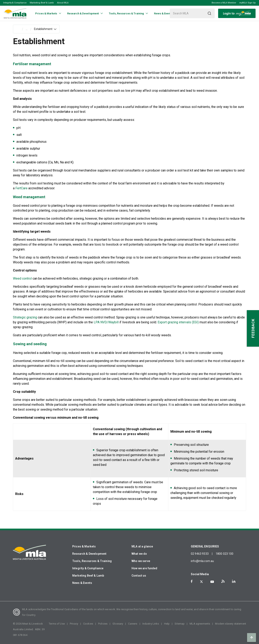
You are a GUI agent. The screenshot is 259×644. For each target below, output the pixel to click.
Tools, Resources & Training (92, 561)
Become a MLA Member (224, 3)
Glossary (118, 624)
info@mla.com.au (202, 561)
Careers (133, 624)
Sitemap (180, 624)
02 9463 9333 (200, 554)
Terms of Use (57, 624)
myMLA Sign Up (248, 3)
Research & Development (89, 554)
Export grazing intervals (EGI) (179, 322)
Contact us (139, 576)
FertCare (21, 188)
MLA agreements (200, 624)
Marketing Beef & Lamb (42, 3)
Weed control (22, 278)
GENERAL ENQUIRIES (205, 546)
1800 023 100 (225, 554)
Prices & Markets (84, 546)
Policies (103, 624)
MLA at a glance (142, 546)
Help (167, 624)
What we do (139, 554)
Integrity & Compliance (15, 3)
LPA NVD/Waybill (106, 322)
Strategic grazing (25, 317)
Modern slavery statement (231, 624)
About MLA (63, 3)
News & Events (82, 583)
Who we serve (141, 561)
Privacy (74, 624)
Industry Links (151, 624)
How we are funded (144, 568)
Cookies (88, 624)
